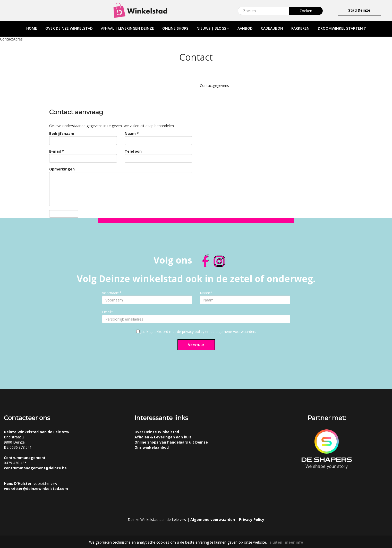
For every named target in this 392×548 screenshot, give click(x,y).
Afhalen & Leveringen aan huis (163, 437)
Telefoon (133, 151)
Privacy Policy (252, 520)
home (32, 28)
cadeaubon (272, 28)
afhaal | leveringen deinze (127, 28)
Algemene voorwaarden (213, 520)
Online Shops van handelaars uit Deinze (171, 442)
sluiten (276, 542)
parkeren (300, 28)
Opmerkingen (62, 169)
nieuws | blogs (213, 28)
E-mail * (57, 151)
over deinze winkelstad (69, 28)
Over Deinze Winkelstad (157, 432)
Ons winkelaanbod (152, 447)
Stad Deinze (359, 10)
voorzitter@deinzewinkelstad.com (36, 489)
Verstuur (196, 345)
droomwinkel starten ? (342, 28)
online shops (175, 28)
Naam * (132, 133)
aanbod (245, 28)
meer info (294, 542)
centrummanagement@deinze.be (35, 468)
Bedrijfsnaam (62, 133)
